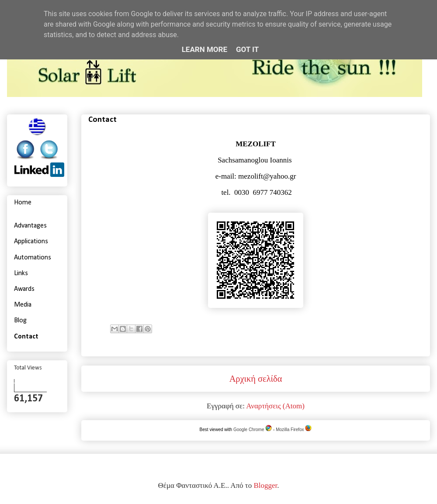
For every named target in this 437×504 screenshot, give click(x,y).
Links (21, 273)
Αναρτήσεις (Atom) (275, 406)
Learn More (205, 49)
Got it (247, 49)
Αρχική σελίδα (256, 379)
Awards (24, 289)
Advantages (30, 226)
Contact (26, 337)
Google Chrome (253, 430)
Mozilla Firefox (294, 430)
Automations (33, 258)
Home (23, 203)
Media (23, 305)
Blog (20, 321)
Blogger (265, 485)
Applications (31, 242)
